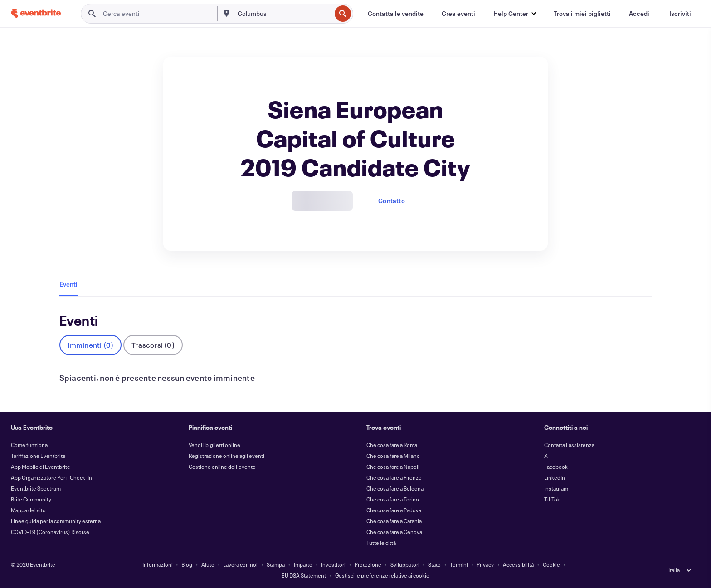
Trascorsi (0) (153, 345)
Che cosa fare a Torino (393, 499)
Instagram (556, 488)
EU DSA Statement (304, 575)
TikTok (552, 499)
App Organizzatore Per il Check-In (51, 477)
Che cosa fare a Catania (394, 521)
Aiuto (208, 564)
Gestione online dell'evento (222, 467)
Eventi (68, 284)
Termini (459, 564)
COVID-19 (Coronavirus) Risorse (50, 532)
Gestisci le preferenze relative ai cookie (382, 575)
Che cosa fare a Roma (392, 445)
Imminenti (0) (91, 345)
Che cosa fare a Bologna (395, 488)
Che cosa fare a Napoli (393, 467)
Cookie (551, 564)
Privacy (485, 564)
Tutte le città (381, 543)
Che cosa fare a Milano (393, 456)
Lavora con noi (240, 564)
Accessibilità (518, 564)
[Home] (36, 13)
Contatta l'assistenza (569, 445)
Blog (187, 564)
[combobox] (284, 14)
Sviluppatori (405, 564)
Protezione (368, 564)
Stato (434, 564)
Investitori (333, 564)
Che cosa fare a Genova (394, 532)
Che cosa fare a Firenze (394, 477)
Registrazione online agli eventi (226, 456)
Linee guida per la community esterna (56, 521)
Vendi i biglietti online (214, 445)
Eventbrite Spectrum (36, 488)
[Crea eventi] (458, 14)
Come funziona (29, 445)
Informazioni (158, 564)
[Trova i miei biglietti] (582, 14)
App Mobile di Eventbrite (41, 467)
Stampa (276, 564)
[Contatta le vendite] (396, 14)
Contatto (392, 201)
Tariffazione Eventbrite (38, 456)
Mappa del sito (28, 510)
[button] (514, 14)
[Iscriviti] (680, 14)
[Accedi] (639, 14)
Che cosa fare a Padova (394, 510)
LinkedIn (555, 477)
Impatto (303, 564)
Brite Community (31, 499)
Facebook (556, 467)
